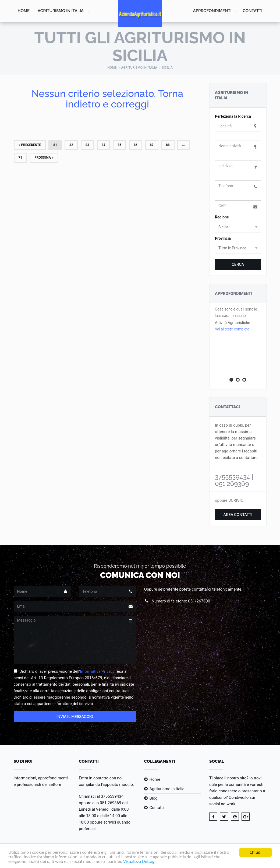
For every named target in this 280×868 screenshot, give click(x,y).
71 (20, 158)
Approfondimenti (212, 11)
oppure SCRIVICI (230, 500)
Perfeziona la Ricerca (233, 116)
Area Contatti (238, 515)
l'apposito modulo (117, 785)
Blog (154, 798)
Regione (222, 217)
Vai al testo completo (232, 329)
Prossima (44, 158)
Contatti (253, 11)
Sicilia (167, 68)
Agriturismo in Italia (61, 11)
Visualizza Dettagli (140, 862)
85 (119, 145)
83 (87, 145)
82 (71, 145)
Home (24, 11)
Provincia (223, 238)
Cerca (238, 264)
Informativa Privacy (97, 671)
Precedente (30, 145)
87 (152, 145)
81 (55, 145)
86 (136, 145)
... (183, 145)
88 (168, 145)
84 (104, 145)
